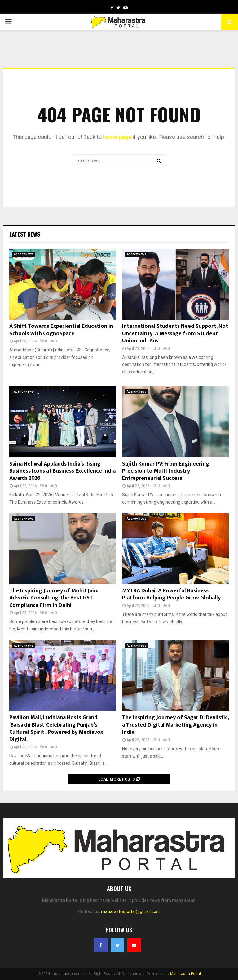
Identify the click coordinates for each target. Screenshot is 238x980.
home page (117, 137)
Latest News (25, 234)
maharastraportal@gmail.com (131, 911)
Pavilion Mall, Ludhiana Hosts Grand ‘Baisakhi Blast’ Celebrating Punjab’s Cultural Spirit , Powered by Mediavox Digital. (56, 728)
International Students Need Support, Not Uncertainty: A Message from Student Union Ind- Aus (175, 334)
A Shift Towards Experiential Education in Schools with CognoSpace (61, 330)
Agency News (24, 254)
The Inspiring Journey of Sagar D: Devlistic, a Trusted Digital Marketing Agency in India (175, 725)
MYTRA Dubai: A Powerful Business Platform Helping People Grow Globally (171, 594)
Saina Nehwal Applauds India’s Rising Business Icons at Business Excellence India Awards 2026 (62, 471)
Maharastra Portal (185, 974)
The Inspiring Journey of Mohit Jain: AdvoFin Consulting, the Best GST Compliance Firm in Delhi (54, 598)
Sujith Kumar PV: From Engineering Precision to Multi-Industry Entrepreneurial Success (166, 471)
